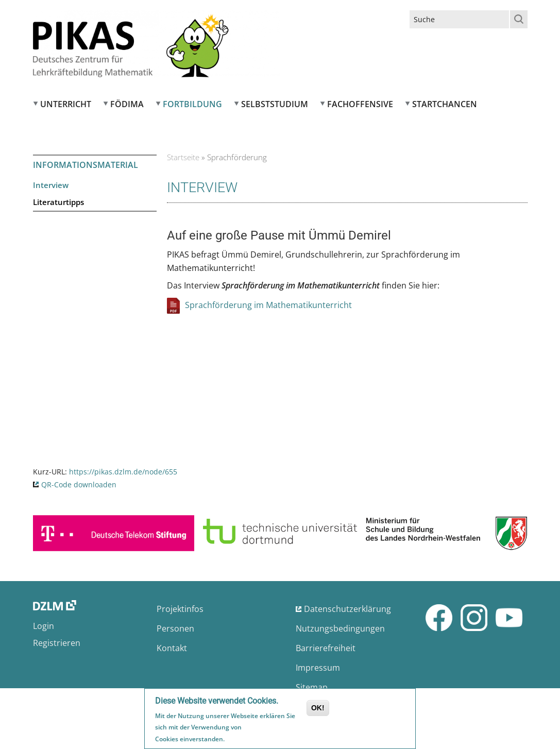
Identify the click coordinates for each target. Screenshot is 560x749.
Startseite (183, 157)
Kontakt (172, 648)
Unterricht (66, 104)
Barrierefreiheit (326, 648)
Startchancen (445, 104)
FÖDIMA (127, 104)
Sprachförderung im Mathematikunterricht (268, 305)
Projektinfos (180, 609)
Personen (175, 628)
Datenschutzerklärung (347, 609)
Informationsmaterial (86, 165)
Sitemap (312, 687)
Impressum (318, 668)
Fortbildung (192, 104)
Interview (51, 185)
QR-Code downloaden (79, 484)
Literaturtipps (58, 202)
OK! (318, 709)
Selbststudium (275, 104)
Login (44, 626)
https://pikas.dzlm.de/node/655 (123, 472)
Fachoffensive (360, 104)
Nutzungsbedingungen (340, 628)
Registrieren (57, 643)
